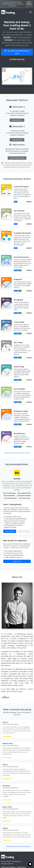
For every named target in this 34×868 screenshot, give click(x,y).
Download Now (17, 120)
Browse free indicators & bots (17, 52)
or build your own (17, 59)
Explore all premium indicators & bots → (18, 453)
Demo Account (24, 531)
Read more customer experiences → (19, 846)
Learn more (17, 561)
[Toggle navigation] (30, 12)
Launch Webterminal (17, 158)
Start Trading (29, 4)
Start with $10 (10, 531)
